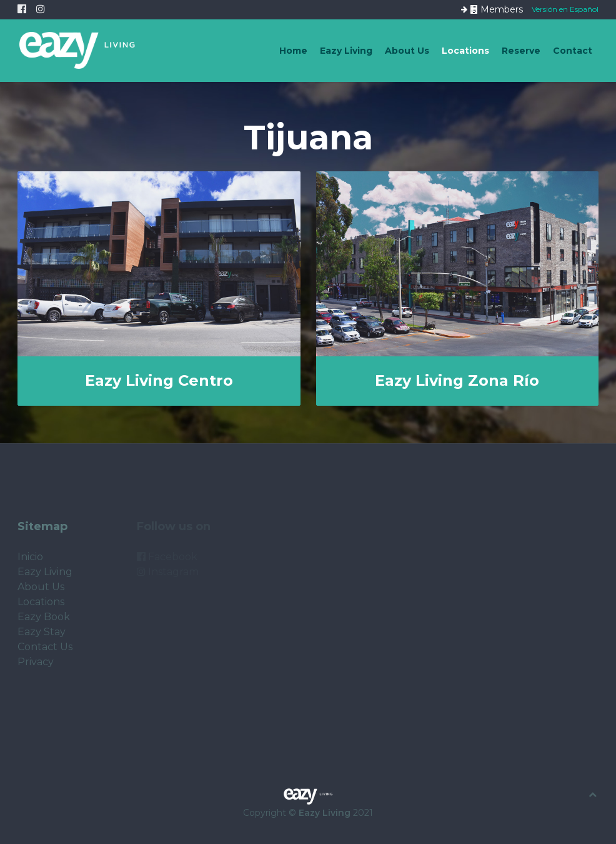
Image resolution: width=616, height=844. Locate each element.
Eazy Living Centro (159, 380)
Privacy (36, 662)
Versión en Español (565, 8)
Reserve (521, 51)
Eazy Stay (42, 632)
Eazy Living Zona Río (457, 380)
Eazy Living (346, 51)
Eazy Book (44, 617)
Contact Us (45, 647)
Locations (465, 51)
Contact (573, 51)
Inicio (30, 557)
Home (293, 51)
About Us (407, 51)
